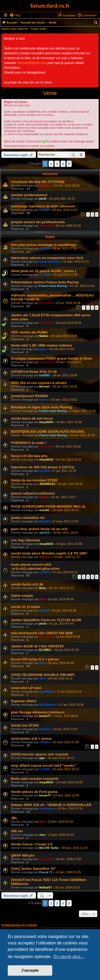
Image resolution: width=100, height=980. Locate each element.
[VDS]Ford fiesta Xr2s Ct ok (34, 372)
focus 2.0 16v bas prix (29, 456)
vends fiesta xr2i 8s (27, 584)
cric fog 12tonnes (25, 540)
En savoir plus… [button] (69, 957)
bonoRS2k (46, 692)
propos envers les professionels (38, 222)
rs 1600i (45, 275)
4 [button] (63, 164)
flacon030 (46, 226)
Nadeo (44, 336)
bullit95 (44, 375)
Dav (42, 599)
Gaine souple (22, 596)
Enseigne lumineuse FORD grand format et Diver (52, 358)
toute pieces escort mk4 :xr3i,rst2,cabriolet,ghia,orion (35, 567)
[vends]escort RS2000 (29, 396)
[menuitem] (15, 15)
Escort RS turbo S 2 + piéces (35, 659)
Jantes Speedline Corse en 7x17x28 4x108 (46, 620)
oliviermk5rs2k (49, 261)
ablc (42, 663)
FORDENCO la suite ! (29, 443)
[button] (69, 164)
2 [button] (51, 164)
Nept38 (44, 521)
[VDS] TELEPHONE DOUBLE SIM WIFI (43, 675)
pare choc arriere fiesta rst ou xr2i (39, 529)
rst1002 (44, 210)
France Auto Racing (53, 286)
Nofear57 (45, 887)
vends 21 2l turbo (25, 607)
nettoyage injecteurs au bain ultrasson (43, 206)
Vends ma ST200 (25, 725)
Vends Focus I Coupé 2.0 (32, 844)
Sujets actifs (39, 29)
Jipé (42, 678)
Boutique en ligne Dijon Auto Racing (41, 407)
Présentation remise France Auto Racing (45, 282)
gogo (43, 349)
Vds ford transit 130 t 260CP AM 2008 (42, 633)
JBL (14, 818)
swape (44, 497)
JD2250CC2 (47, 484)
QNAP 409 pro (23, 855)
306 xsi (17, 831)
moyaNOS (46, 422)
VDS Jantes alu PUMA (29, 332)
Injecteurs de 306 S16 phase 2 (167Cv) (43, 467)
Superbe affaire (24, 701)
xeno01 (44, 510)
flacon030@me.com (32, 63)
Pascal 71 (46, 872)
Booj (42, 588)
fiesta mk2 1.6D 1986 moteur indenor (41, 345)
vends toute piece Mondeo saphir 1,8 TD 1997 (49, 553)
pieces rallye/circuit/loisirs (33, 493)
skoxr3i (44, 533)
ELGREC (45, 650)
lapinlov (45, 729)
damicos (45, 185)
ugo (42, 758)
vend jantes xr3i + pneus (31, 738)
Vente (50, 93)
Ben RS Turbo (49, 848)
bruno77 (45, 716)
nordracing (47, 808)
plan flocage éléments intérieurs (38, 712)
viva (42, 835)
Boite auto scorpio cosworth (35, 779)
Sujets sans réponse (15, 29)
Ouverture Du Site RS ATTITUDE (38, 182)
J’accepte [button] (30, 970)
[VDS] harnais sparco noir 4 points (40, 754)
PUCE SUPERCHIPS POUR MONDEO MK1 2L (48, 506)
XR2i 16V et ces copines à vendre (39, 383)
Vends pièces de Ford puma (34, 792)
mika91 (44, 610)
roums (44, 400)
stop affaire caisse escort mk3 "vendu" (43, 766)
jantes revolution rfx (28, 518)
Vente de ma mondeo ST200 (34, 480)
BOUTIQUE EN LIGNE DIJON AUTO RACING (48, 432)
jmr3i (43, 199)
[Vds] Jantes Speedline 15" (33, 869)
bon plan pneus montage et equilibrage (44, 245)
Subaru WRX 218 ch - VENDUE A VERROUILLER (51, 805)
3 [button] (57, 164)
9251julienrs (48, 705)
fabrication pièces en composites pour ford (47, 258)
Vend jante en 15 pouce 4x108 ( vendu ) (44, 271)
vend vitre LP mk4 (26, 688)
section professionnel (29, 195)
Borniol (44, 386)
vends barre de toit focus (32, 418)
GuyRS (44, 471)
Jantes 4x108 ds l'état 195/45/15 (37, 646)
